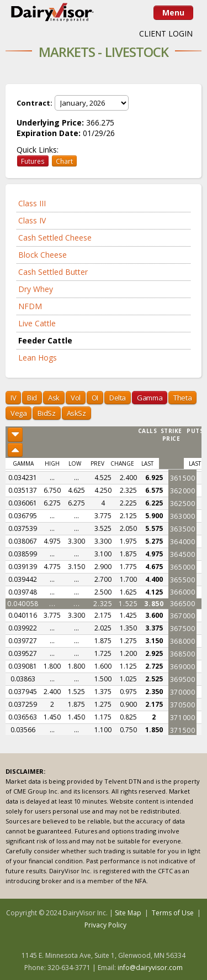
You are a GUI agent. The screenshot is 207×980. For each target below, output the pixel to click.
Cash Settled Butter (53, 272)
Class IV (32, 220)
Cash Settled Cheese (55, 238)
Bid (32, 398)
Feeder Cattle (45, 340)
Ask (54, 398)
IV (13, 398)
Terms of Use (173, 913)
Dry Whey (36, 289)
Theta (182, 398)
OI (95, 398)
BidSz (46, 413)
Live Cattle (37, 323)
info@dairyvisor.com (150, 968)
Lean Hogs (38, 358)
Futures (33, 161)
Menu (173, 12)
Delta (118, 398)
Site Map (128, 913)
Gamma (150, 398)
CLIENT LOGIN (166, 33)
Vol (76, 398)
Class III (32, 203)
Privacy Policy (105, 925)
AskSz (76, 413)
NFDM (30, 306)
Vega (18, 413)
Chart (64, 161)
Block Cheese (43, 255)
